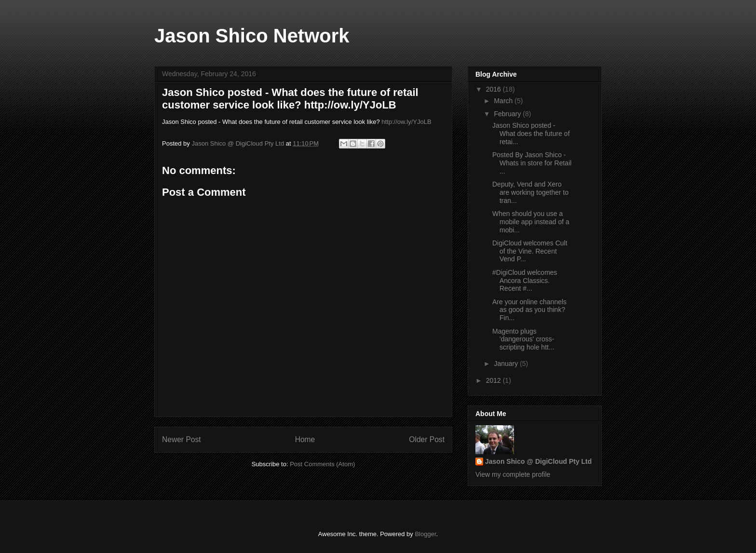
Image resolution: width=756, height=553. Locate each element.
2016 (494, 89)
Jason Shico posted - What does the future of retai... (531, 134)
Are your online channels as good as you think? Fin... (529, 310)
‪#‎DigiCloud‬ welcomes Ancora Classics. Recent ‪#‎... (525, 281)
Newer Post (182, 439)
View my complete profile (513, 474)
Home (305, 439)
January (507, 364)
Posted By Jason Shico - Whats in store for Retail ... (532, 163)
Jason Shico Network (252, 36)
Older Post (427, 439)
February (508, 114)
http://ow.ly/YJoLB (406, 122)
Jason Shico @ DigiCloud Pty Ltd (538, 461)
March (504, 101)
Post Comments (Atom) (322, 464)
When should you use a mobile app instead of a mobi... (531, 222)
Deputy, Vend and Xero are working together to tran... (530, 192)
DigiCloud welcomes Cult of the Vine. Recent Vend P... (530, 251)
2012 (494, 380)
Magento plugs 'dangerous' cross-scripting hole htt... (523, 339)
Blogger (425, 534)
